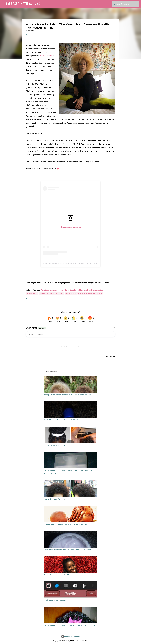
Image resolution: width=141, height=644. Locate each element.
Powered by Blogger (71, 636)
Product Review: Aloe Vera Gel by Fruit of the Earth (63, 420)
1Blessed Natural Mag (23, 4)
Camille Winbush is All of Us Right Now (58, 575)
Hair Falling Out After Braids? (55, 445)
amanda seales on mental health (51, 293)
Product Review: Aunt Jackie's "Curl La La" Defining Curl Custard (67, 550)
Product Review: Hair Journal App (56, 600)
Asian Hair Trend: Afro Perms (55, 499)
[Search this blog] (128, 4)
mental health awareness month (90, 293)
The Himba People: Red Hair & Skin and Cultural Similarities (65, 524)
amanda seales (32, 293)
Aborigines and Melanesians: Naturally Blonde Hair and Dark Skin (68, 395)
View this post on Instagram (70, 227)
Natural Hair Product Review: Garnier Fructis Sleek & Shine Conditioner (70, 625)
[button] (27, 35)
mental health (46, 56)
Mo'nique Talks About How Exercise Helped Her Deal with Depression (72, 290)
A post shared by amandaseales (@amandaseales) (60, 263)
